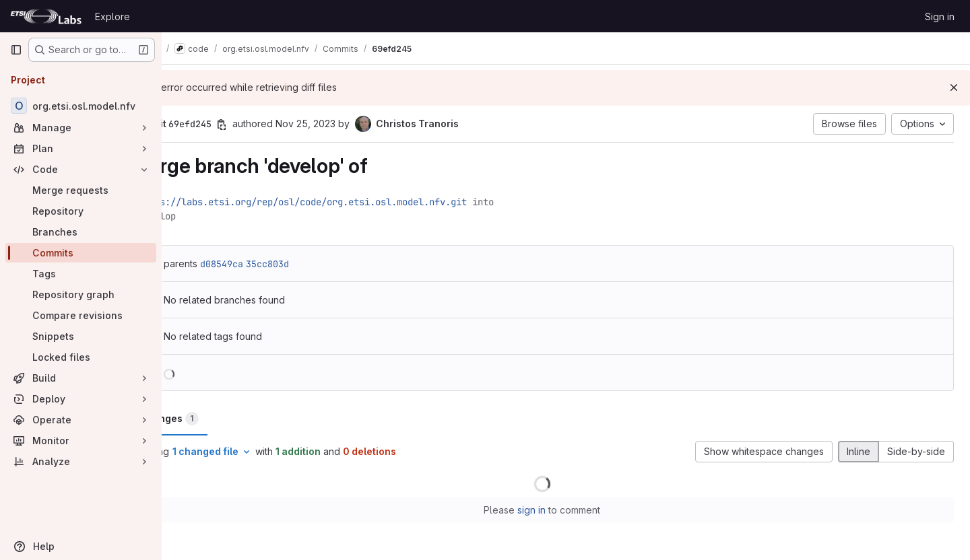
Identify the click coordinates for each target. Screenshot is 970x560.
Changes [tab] (216, 419)
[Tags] (81, 274)
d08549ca (269, 264)
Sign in (940, 16)
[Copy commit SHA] (269, 125)
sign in (556, 510)
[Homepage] (46, 16)
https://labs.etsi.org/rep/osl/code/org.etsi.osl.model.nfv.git (350, 202)
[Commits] (81, 253)
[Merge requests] (81, 190)
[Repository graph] (81, 294)
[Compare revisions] (81, 315)
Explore (112, 16)
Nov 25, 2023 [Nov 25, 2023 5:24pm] (353, 124)
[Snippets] (81, 336)
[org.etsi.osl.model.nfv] (81, 106)
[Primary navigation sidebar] (16, 50)
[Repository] (81, 211)
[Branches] (81, 232)
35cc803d (315, 264)
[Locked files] (81, 357)
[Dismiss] (954, 87)
